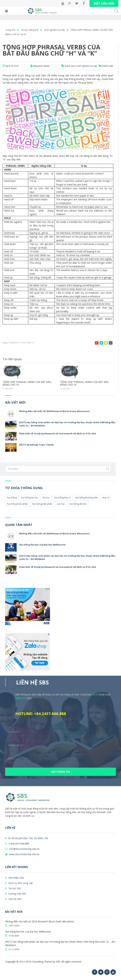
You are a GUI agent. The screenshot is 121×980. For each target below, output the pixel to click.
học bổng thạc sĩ (62, 497)
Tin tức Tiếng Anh (30, 30)
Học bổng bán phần (42, 504)
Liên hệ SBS (13, 899)
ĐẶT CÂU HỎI (104, 3)
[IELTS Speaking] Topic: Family (36, 445)
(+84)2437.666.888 (17, 844)
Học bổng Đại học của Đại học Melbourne (42, 545)
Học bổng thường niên (87, 497)
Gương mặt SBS (16, 894)
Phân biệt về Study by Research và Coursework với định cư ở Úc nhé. (58, 433)
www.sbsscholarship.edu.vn (22, 854)
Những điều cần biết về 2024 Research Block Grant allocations (54, 411)
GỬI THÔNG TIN (60, 772)
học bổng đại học (78, 504)
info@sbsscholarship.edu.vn (22, 849)
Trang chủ (10, 30)
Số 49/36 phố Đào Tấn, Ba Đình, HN (27, 838)
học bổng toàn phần (17, 504)
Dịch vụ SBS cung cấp (19, 883)
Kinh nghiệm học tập (55, 30)
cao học (61, 504)
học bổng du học (30, 497)
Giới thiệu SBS (15, 878)
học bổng (12, 497)
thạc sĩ (106, 497)
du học (46, 497)
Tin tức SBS (13, 888)
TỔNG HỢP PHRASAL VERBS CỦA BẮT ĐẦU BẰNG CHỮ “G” (27, 384)
